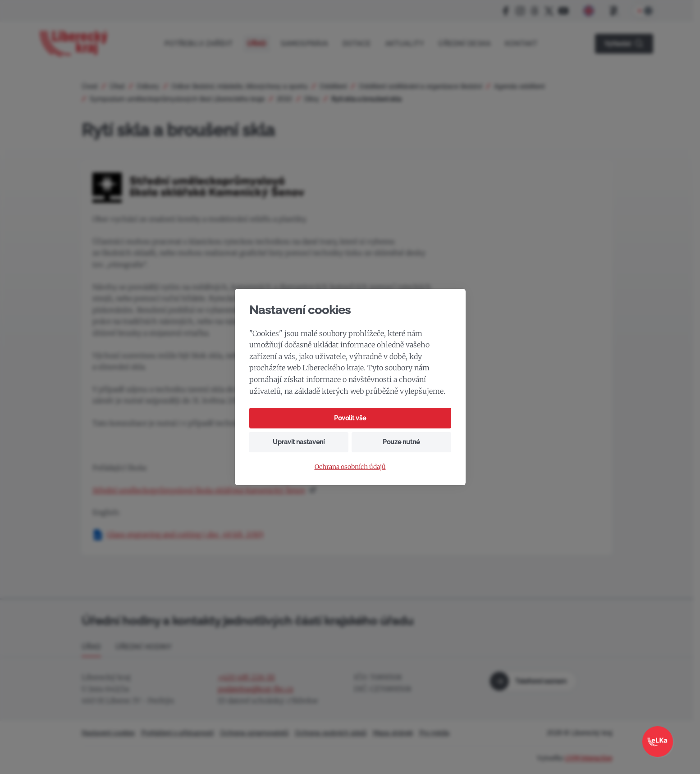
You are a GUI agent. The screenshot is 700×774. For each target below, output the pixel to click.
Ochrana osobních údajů (350, 467)
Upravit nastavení (299, 442)
